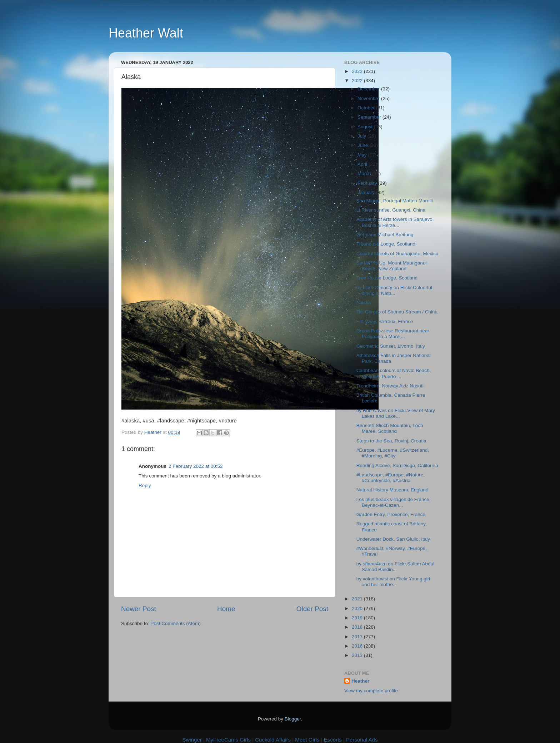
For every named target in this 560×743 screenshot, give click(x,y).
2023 (358, 71)
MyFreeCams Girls (228, 740)
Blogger (293, 719)
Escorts (333, 740)
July (362, 136)
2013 (358, 655)
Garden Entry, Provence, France (391, 514)
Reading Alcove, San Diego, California (397, 465)
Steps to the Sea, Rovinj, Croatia (391, 441)
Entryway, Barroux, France (385, 321)
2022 (358, 81)
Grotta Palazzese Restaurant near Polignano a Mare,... (393, 334)
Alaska (364, 303)
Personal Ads (362, 740)
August (366, 127)
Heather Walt (146, 33)
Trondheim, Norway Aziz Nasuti (390, 386)
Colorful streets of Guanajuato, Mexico (397, 254)
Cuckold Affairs (273, 740)
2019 (358, 618)
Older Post (312, 609)
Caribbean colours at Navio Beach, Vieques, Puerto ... (394, 373)
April (363, 164)
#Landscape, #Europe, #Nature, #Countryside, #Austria (391, 478)
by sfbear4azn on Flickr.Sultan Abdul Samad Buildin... (395, 567)
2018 (358, 627)
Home (226, 609)
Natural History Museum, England (392, 490)
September (370, 117)
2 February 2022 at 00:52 (196, 466)
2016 (358, 646)
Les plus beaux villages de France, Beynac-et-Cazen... (394, 502)
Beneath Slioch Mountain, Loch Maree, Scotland (390, 428)
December (369, 89)
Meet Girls (307, 740)
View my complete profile (371, 691)
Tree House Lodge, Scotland (387, 278)
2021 (358, 599)
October (367, 108)
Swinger (192, 740)
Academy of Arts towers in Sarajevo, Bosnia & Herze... (395, 222)
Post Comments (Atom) (176, 623)
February (368, 183)
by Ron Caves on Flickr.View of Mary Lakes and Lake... (396, 413)
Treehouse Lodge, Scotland (386, 244)
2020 (358, 608)
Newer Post (139, 609)
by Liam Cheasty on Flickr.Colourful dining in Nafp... (394, 290)
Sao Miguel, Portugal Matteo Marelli (395, 201)
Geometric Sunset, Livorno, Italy (391, 346)
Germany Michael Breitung (385, 235)
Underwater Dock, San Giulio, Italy (393, 539)
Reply (145, 486)
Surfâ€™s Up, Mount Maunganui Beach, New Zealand (392, 266)
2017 (358, 637)
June (363, 145)
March (365, 174)
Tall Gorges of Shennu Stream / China (397, 312)
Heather (360, 681)
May (363, 155)
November (369, 98)
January (367, 192)
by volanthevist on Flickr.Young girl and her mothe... (393, 582)
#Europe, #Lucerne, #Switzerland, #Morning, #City (393, 453)
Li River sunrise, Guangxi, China (391, 210)
